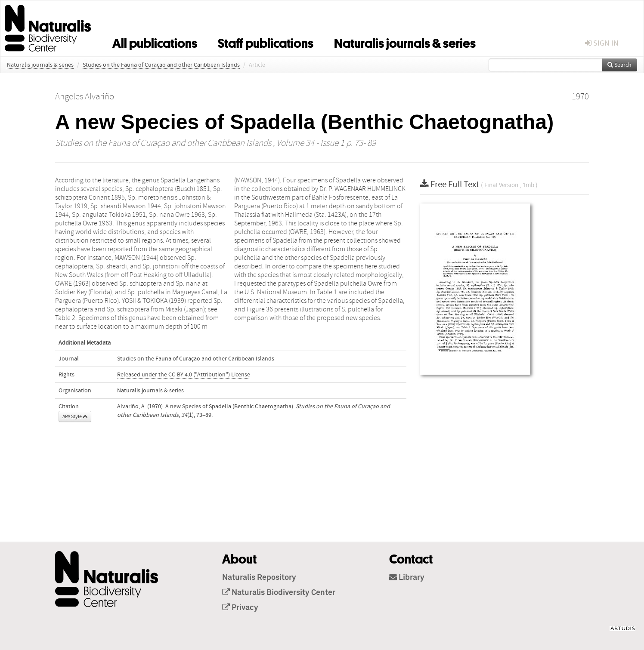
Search (619, 65)
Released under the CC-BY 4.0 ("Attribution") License (184, 375)
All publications (155, 42)
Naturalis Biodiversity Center (279, 593)
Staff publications (266, 42)
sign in (602, 43)
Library (407, 578)
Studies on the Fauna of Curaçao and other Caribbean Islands (161, 65)
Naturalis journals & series (405, 42)
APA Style (75, 416)
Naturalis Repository (259, 578)
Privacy (240, 608)
